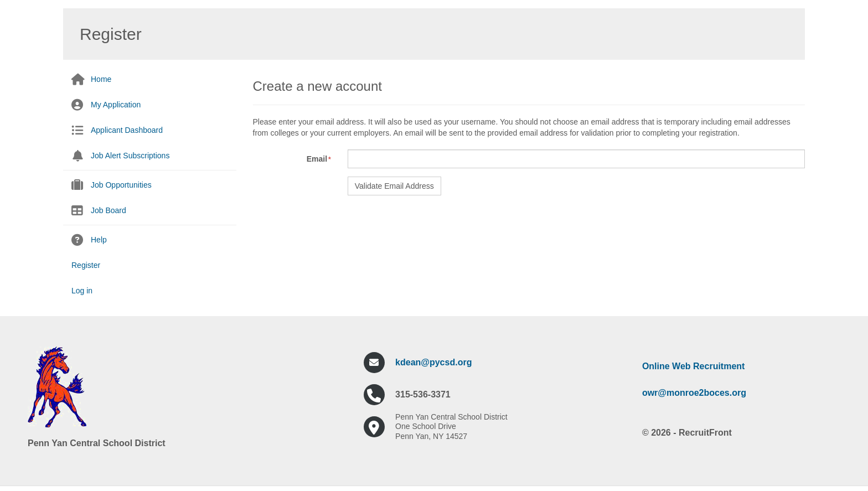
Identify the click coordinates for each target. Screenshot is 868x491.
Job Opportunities (121, 185)
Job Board (108, 210)
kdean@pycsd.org (433, 362)
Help (99, 240)
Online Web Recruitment (694, 366)
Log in (82, 291)
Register (86, 265)
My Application (116, 105)
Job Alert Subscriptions (130, 156)
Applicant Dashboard (127, 130)
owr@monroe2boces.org (694, 393)
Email (317, 159)
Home (101, 79)
